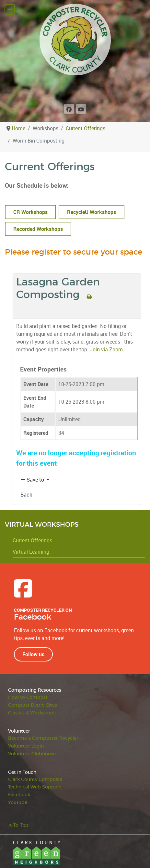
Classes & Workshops (32, 713)
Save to (33, 480)
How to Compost (28, 697)
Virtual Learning (31, 552)
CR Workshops (30, 212)
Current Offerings (32, 540)
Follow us (33, 654)
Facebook (19, 795)
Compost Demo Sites (33, 705)
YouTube (18, 803)
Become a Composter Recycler (43, 738)
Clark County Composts (35, 780)
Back (26, 495)
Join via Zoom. (107, 349)
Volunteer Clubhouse (32, 754)
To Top (18, 825)
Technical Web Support (35, 787)
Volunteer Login (26, 746)
